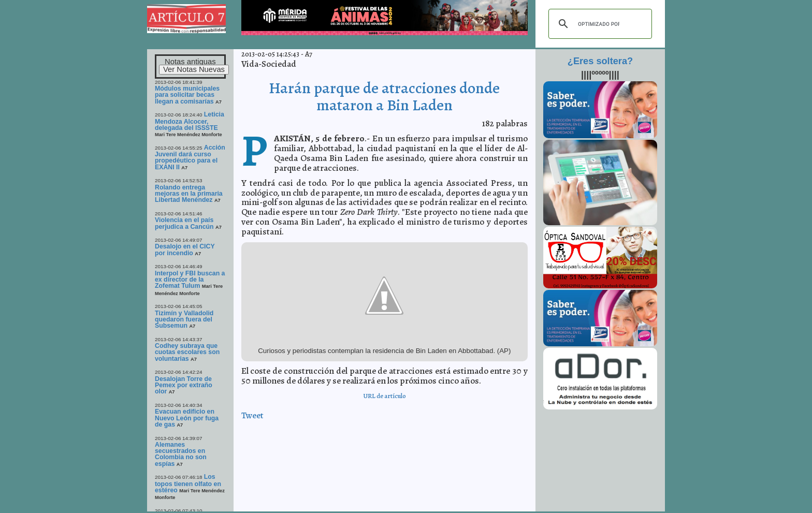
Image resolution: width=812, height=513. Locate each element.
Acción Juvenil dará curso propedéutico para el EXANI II (190, 157)
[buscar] (599, 24)
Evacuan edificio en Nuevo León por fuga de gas (187, 418)
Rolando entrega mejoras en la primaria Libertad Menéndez (189, 194)
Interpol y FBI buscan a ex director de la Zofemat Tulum (190, 280)
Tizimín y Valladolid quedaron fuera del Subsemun (184, 320)
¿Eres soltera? (600, 61)
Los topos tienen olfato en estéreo (188, 483)
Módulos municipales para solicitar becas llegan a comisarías (187, 95)
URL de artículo (385, 396)
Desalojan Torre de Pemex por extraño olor (184, 385)
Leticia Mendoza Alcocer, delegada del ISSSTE (190, 121)
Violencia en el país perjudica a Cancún (184, 223)
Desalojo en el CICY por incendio (185, 250)
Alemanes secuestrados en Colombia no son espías (181, 454)
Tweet (252, 415)
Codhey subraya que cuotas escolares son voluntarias (187, 352)
